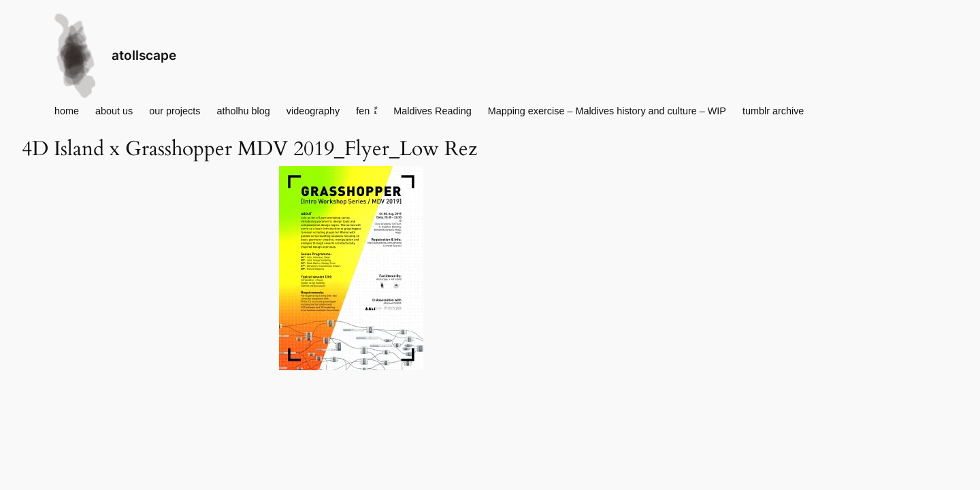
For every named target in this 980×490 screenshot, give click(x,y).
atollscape (144, 55)
